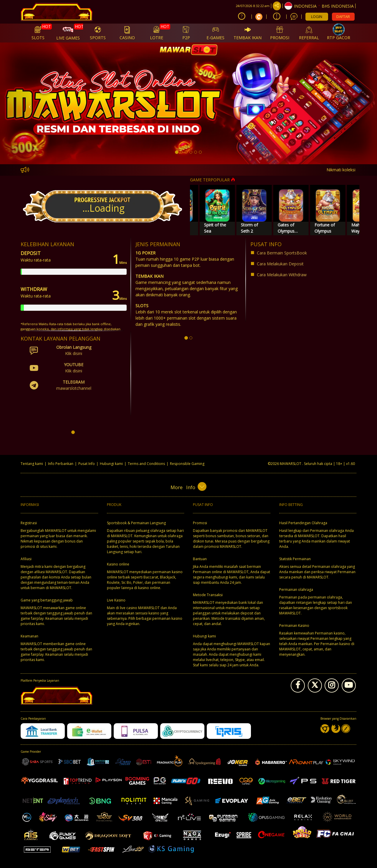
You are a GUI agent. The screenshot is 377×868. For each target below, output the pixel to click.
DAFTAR (343, 17)
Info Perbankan (61, 464)
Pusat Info (87, 464)
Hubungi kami (111, 464)
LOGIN (317, 17)
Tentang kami (32, 464)
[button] (28, 103)
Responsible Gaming (187, 464)
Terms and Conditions (146, 464)
